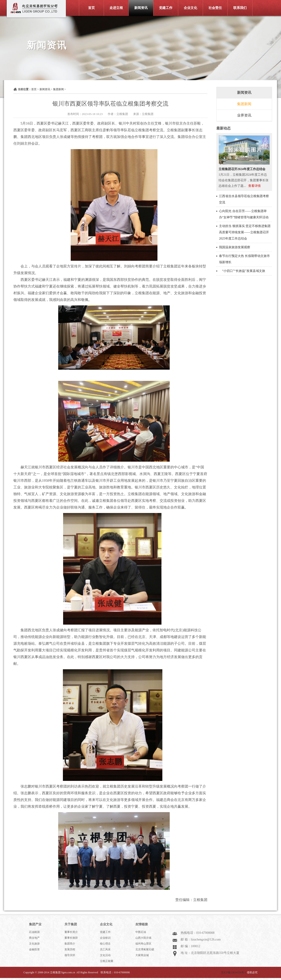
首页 (91, 8)
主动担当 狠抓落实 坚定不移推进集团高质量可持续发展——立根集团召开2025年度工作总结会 (245, 232)
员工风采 (105, 949)
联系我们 (240, 8)
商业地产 (34, 938)
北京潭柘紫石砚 (145, 949)
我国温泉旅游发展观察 (235, 247)
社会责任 (215, 8)
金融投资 (34, 949)
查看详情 (254, 186)
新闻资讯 (141, 8)
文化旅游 (34, 944)
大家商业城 (142, 955)
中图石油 (141, 932)
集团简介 (70, 944)
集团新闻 (58, 89)
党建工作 (166, 8)
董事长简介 (71, 932)
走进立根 (116, 8)
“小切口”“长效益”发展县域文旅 (242, 271)
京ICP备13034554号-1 (234, 972)
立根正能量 (107, 961)
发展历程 (70, 949)
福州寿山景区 (143, 944)
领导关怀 (70, 955)
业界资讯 (244, 115)
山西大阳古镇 (143, 938)
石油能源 (34, 932)
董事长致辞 (71, 938)
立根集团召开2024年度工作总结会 (242, 169)
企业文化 (190, 8)
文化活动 (105, 955)
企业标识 (105, 938)
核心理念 (105, 944)
